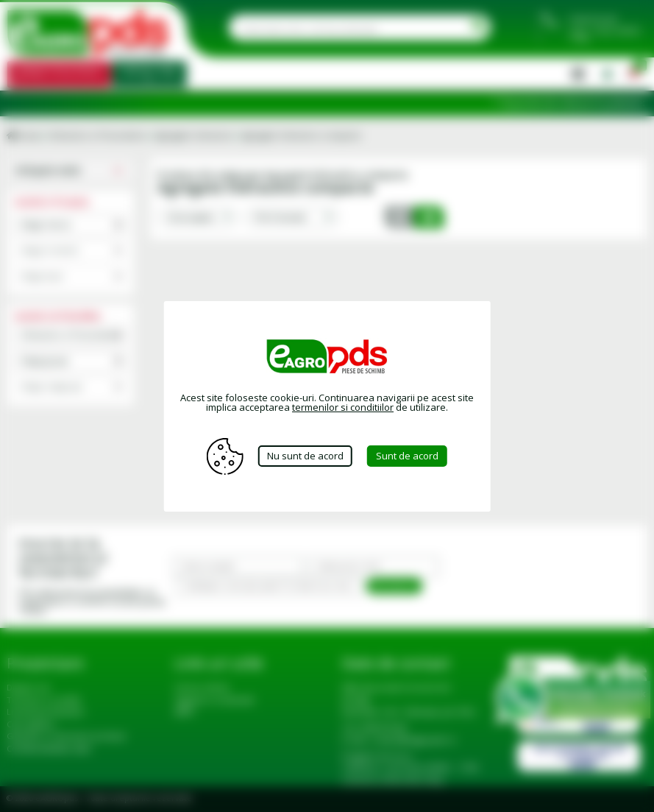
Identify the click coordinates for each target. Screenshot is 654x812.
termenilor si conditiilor (343, 407)
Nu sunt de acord (305, 456)
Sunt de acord (407, 456)
